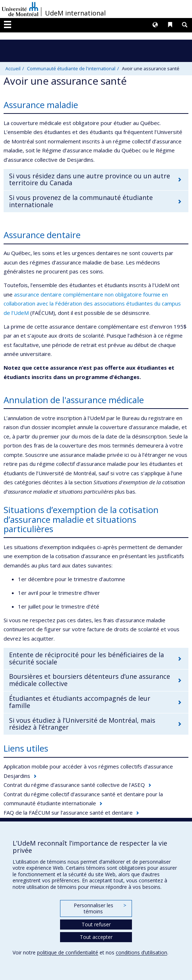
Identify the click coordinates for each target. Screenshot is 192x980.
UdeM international (75, 13)
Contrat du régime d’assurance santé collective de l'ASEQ (74, 785)
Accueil (13, 68)
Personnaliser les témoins (100, 908)
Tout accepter (96, 937)
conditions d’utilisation (141, 952)
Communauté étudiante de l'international (71, 68)
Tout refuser (96, 924)
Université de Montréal (20, 9)
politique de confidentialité (68, 952)
